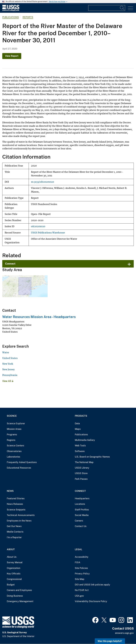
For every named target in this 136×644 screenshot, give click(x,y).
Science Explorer (16, 424)
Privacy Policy (82, 574)
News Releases (15, 504)
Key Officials (14, 574)
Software (80, 451)
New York (8, 364)
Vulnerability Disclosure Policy (91, 601)
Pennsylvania (10, 375)
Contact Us (81, 526)
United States (10, 358)
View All (8, 381)
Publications (11, 17)
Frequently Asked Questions (22, 462)
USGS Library (82, 468)
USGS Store (81, 473)
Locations (80, 504)
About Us (12, 557)
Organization (14, 568)
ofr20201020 (38, 226)
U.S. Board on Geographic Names (92, 457)
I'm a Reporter (14, 537)
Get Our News (14, 526)
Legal (78, 549)
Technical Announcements (21, 515)
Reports (28, 17)
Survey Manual (15, 562)
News (10, 491)
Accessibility (82, 557)
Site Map (80, 579)
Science (12, 416)
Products (81, 416)
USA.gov (79, 596)
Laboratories (13, 457)
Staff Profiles (82, 510)
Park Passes (81, 479)
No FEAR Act (82, 590)
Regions (11, 440)
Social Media (82, 515)
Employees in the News (19, 521)
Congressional (14, 579)
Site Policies (81, 568)
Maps (78, 429)
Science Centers (15, 446)
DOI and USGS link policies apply (92, 585)
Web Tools (80, 446)
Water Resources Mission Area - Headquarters (39, 317)
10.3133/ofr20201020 (42, 182)
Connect (10, 264)
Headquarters (82, 498)
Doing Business (15, 596)
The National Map (84, 462)
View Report (12, 56)
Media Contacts (15, 532)
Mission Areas (14, 429)
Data (77, 424)
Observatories (14, 451)
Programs (12, 435)
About (11, 549)
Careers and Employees (19, 590)
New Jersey (8, 369)
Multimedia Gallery (85, 440)
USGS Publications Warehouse (48, 233)
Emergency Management (20, 601)
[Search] (122, 8)
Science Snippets (16, 510)
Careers (79, 521)
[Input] (107, 8)
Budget (11, 585)
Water (6, 352)
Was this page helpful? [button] (110, 641)
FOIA (77, 562)
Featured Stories (16, 498)
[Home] (11, 10)
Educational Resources (19, 468)
